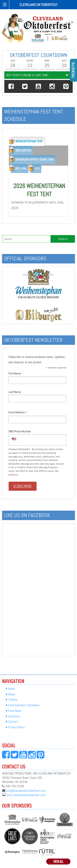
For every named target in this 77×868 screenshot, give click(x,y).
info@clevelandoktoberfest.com (26, 791)
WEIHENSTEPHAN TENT (29, 141)
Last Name (15, 392)
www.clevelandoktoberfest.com (26, 795)
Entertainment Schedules (24, 705)
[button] (11, 86)
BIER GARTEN (23, 150)
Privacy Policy (16, 727)
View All (58, 862)
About (12, 694)
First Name (15, 373)
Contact (13, 722)
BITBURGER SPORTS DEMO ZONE (35, 159)
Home (12, 689)
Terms (15, 475)
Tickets (13, 700)
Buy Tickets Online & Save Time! (27, 75)
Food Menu (15, 711)
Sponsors (14, 716)
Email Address (18, 413)
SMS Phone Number (20, 431)
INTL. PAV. (21, 168)
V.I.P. (37, 168)
